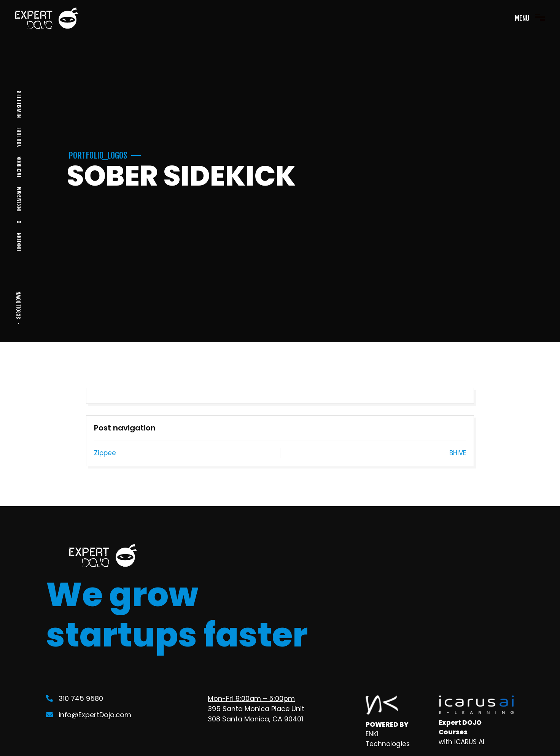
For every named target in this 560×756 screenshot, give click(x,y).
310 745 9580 (75, 698)
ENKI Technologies (388, 739)
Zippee (105, 453)
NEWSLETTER (19, 104)
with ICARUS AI (461, 742)
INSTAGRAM (19, 199)
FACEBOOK (19, 167)
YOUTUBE (19, 137)
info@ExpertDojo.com (89, 715)
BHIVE (458, 453)
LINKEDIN (19, 242)
